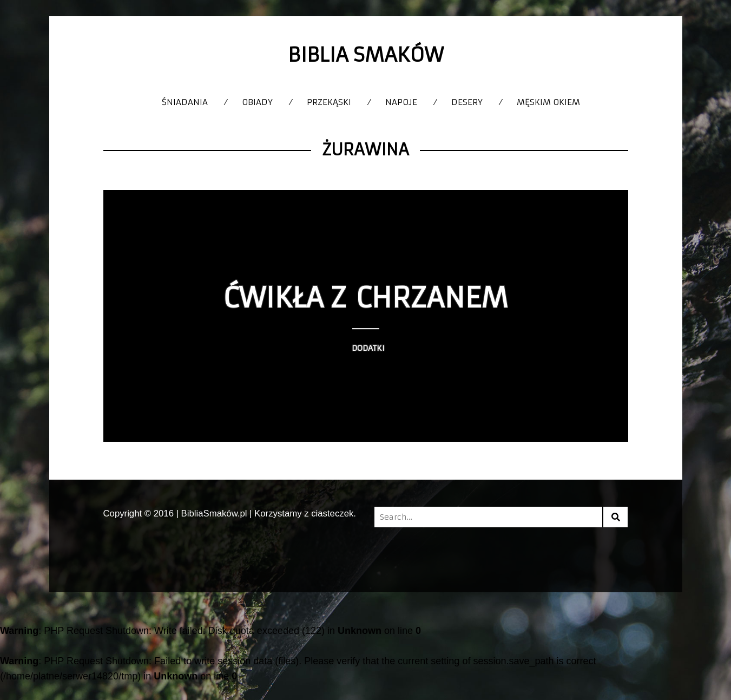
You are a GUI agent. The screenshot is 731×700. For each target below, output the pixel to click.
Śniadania (185, 102)
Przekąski (329, 102)
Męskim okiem (548, 102)
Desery (467, 102)
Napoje (401, 102)
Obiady (257, 102)
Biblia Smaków (366, 55)
